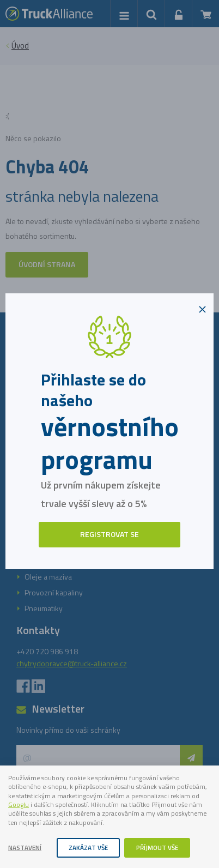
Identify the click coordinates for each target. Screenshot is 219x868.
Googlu (19, 805)
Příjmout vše (157, 848)
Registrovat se (109, 534)
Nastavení (25, 848)
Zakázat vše (88, 848)
